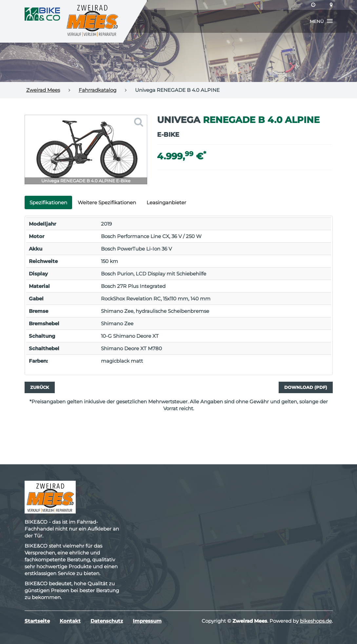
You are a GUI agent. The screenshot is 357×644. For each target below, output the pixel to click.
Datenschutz (107, 621)
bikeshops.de (316, 621)
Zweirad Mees (43, 90)
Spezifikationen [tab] (48, 202)
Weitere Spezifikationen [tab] (107, 202)
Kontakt (70, 621)
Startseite (37, 621)
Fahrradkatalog (98, 90)
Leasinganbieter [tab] (166, 202)
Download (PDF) (306, 387)
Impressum (147, 621)
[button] (321, 21)
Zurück (40, 387)
